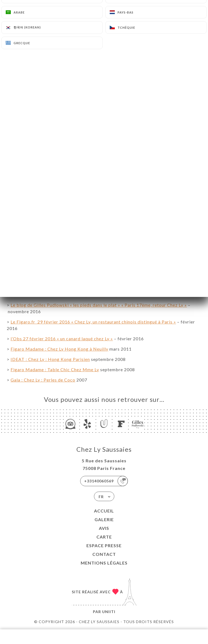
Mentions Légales (104, 563)
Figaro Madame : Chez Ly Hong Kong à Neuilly (59, 349)
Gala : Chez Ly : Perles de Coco (43, 380)
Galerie (104, 519)
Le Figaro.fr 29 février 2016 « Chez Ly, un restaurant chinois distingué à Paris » (93, 322)
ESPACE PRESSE (104, 545)
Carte (104, 537)
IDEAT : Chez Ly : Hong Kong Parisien (50, 359)
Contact (104, 554)
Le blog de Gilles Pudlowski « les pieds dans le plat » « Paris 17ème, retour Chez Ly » (99, 305)
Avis (104, 528)
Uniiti (109, 612)
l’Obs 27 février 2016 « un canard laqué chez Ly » (62, 339)
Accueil (104, 511)
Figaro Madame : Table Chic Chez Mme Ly (55, 369)
